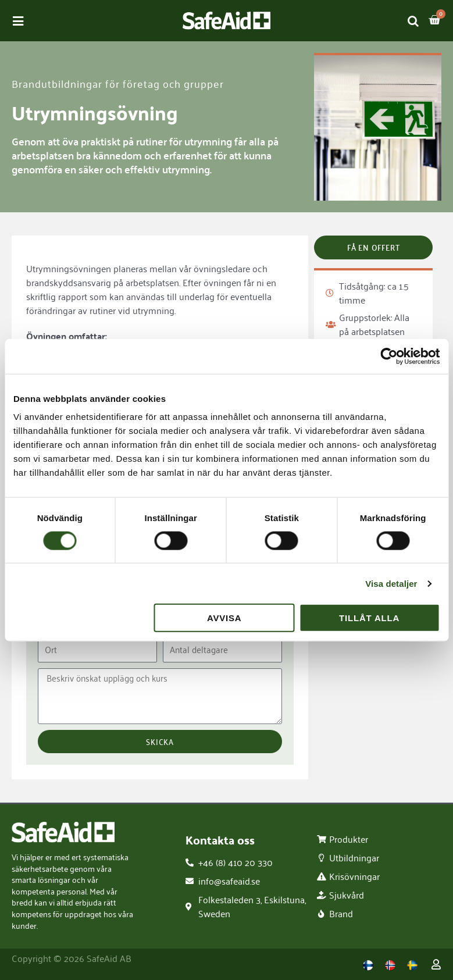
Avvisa (224, 618)
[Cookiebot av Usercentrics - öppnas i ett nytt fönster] (389, 356)
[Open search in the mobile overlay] (413, 21)
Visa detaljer (391, 583)
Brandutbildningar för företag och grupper (118, 83)
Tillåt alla (369, 618)
